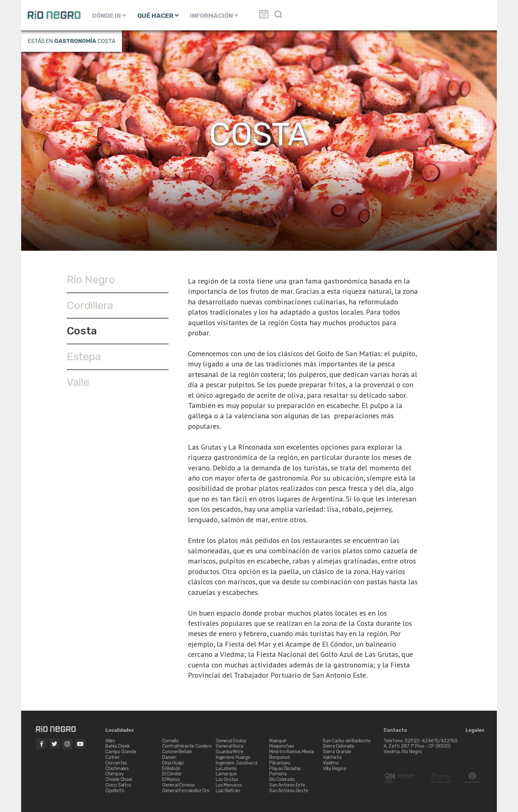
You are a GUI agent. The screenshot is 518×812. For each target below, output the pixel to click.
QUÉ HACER (158, 16)
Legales (475, 730)
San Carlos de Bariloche (347, 741)
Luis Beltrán (228, 791)
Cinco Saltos (118, 785)
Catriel (112, 757)
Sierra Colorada (338, 746)
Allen (110, 741)
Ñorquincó (280, 757)
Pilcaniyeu (280, 763)
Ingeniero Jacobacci (237, 763)
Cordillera (90, 305)
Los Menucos (229, 785)
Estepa (84, 356)
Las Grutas (227, 779)
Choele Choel (119, 779)
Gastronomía (75, 41)
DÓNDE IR (109, 16)
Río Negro (91, 280)
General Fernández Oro (186, 791)
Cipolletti (115, 791)
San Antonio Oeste (289, 791)
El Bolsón (171, 769)
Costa (82, 331)
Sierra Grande (337, 752)
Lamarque (226, 774)
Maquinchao (282, 746)
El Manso (171, 779)
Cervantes (116, 763)
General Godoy (231, 741)
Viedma (331, 763)
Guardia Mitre (229, 752)
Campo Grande (121, 752)
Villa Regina (334, 769)
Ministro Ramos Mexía (292, 752)
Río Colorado (282, 779)
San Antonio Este (287, 785)
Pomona (278, 774)
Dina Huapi (173, 763)
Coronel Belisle (177, 752)
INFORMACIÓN (214, 16)
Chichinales (117, 769)
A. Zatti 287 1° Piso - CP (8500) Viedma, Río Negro (418, 749)
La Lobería (226, 769)
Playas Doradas (285, 769)
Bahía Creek (118, 746)
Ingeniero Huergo (233, 757)
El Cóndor (172, 774)
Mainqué (278, 741)
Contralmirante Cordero (187, 746)
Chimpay (115, 774)
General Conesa (178, 785)
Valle (78, 382)
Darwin (169, 757)
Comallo (171, 741)
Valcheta (332, 757)
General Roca (230, 746)
